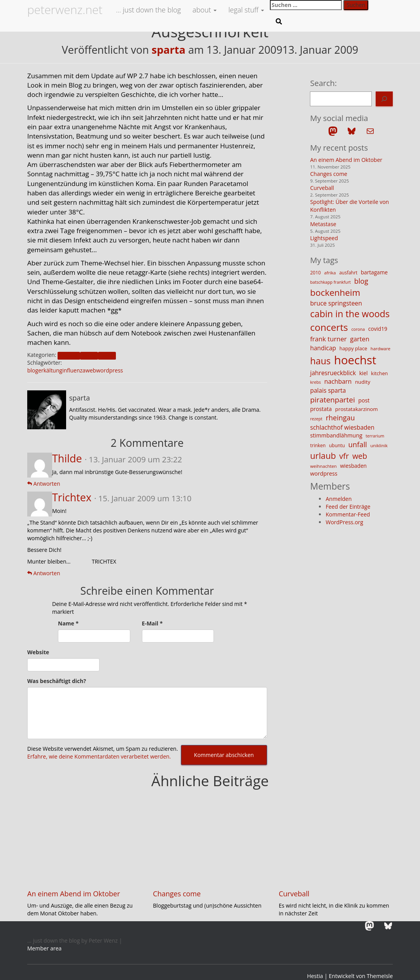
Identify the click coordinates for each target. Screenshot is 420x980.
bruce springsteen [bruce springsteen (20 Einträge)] (336, 303)
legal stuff (246, 10)
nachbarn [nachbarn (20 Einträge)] (338, 381)
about (205, 10)
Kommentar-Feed (348, 514)
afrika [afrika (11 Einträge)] (330, 273)
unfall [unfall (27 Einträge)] (358, 444)
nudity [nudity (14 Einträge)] (363, 382)
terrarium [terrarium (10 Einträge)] (375, 436)
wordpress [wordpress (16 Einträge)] (324, 473)
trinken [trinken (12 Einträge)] (318, 445)
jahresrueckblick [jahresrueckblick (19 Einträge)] (333, 373)
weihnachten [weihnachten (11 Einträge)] (323, 466)
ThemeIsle (380, 976)
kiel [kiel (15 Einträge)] (364, 373)
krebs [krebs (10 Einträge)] (315, 382)
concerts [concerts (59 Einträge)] (329, 327)
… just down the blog (148, 10)
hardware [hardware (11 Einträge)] (381, 349)
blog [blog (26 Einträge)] (361, 281)
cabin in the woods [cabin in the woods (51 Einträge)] (350, 314)
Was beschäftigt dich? (57, 681)
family (89, 355)
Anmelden (339, 499)
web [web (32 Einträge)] (360, 456)
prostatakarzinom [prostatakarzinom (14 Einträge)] (357, 409)
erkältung (50, 370)
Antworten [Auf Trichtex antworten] (44, 573)
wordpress (109, 370)
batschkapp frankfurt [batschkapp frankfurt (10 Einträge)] (330, 282)
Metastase (323, 224)
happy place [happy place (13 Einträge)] (353, 348)
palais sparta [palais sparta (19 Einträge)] (328, 390)
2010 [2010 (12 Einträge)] (315, 273)
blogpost (69, 355)
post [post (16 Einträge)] (364, 400)
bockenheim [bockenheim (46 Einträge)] (335, 292)
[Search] (384, 99)
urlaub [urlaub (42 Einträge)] (323, 456)
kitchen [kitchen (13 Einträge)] (379, 373)
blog (33, 370)
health (107, 355)
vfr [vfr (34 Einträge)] (344, 456)
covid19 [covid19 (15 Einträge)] (378, 329)
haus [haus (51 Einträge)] (320, 361)
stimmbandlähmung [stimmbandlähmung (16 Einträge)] (336, 435)
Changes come (329, 174)
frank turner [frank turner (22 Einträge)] (328, 339)
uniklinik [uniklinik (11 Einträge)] (379, 445)
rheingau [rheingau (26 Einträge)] (340, 418)
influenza (74, 370)
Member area (44, 948)
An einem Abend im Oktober (346, 160)
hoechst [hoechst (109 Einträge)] (355, 360)
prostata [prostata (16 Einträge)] (321, 409)
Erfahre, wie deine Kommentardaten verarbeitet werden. (99, 756)
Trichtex (72, 497)
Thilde (67, 458)
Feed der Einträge (348, 507)
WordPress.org (344, 522)
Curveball (322, 188)
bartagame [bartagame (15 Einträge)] (374, 272)
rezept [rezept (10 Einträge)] (316, 419)
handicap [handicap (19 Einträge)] (323, 348)
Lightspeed (324, 238)
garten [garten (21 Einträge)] (360, 339)
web (91, 370)
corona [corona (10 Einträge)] (358, 329)
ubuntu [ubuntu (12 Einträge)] (337, 445)
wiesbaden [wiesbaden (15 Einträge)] (353, 466)
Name (68, 623)
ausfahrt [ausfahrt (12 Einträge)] (348, 273)
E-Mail (152, 623)
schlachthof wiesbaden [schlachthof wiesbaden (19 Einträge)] (342, 427)
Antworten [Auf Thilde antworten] (44, 484)
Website (38, 652)
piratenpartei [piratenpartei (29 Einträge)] (332, 400)
